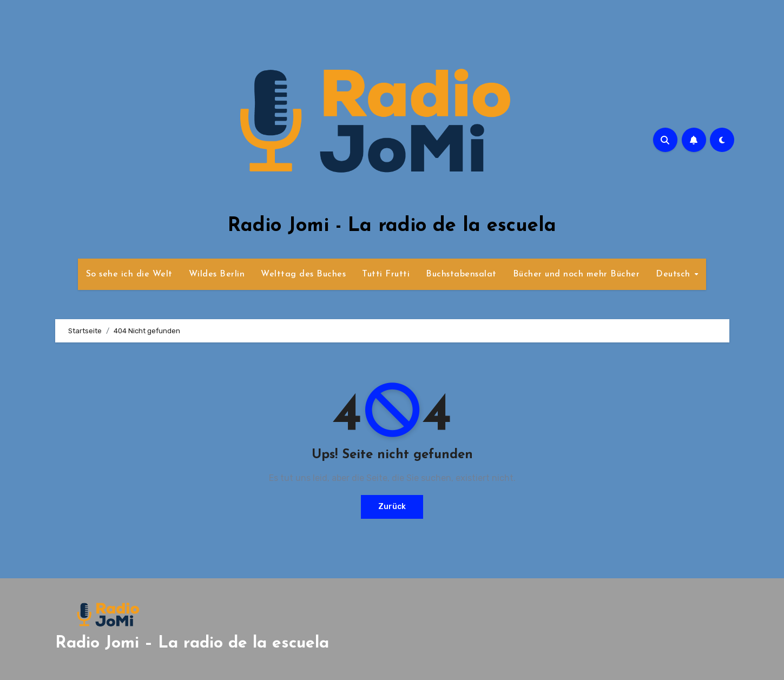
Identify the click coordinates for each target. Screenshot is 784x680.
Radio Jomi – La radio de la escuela (192, 643)
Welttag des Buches (303, 274)
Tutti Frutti (386, 274)
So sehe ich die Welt (129, 274)
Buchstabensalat (461, 274)
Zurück (392, 507)
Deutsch (674, 274)
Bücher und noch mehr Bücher (577, 274)
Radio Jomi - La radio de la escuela (392, 226)
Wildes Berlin (217, 274)
